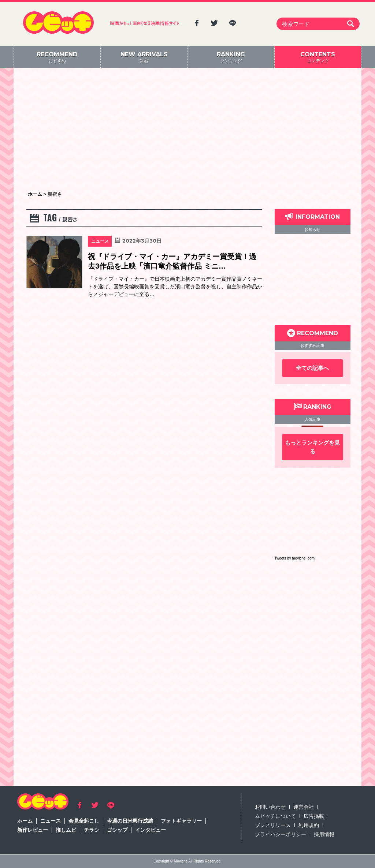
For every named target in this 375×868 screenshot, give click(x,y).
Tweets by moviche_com (295, 558)
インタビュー (151, 830)
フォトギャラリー (181, 821)
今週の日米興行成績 (130, 821)
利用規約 (309, 825)
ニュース (51, 821)
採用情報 (324, 834)
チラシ (92, 830)
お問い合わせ (270, 807)
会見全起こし (84, 821)
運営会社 (304, 807)
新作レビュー (33, 830)
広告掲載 (314, 816)
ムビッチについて (275, 816)
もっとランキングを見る (312, 447)
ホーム (25, 821)
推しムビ (66, 830)
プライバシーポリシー (281, 834)
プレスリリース (273, 825)
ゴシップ (117, 830)
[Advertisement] (187, 130)
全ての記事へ (312, 368)
